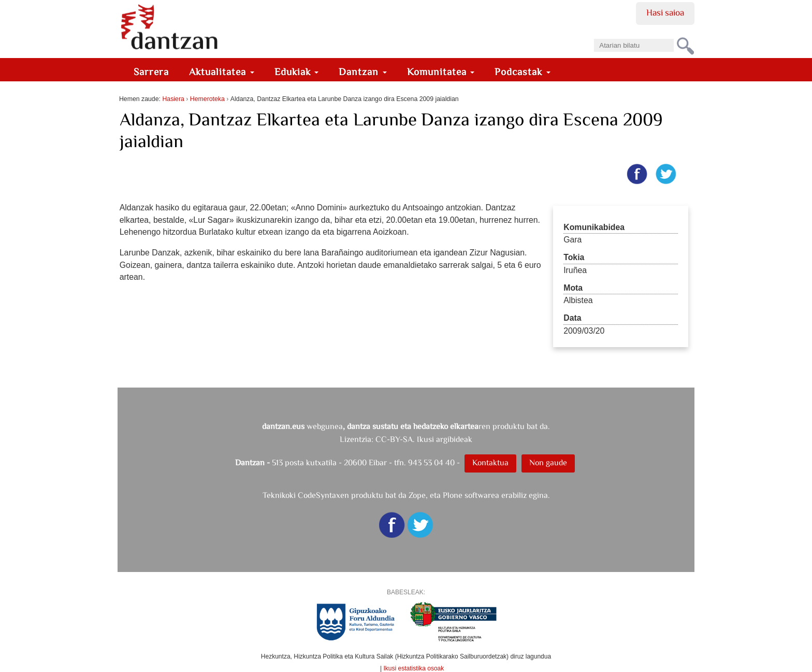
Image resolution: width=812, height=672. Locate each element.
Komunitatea (441, 72)
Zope (417, 495)
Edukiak (297, 72)
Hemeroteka (207, 99)
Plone (453, 495)
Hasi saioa (665, 12)
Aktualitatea (222, 72)
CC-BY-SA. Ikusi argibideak (424, 439)
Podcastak (523, 72)
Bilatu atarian (594, 35)
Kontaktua (490, 462)
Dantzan (363, 72)
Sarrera (151, 72)
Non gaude (548, 462)
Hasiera (173, 99)
